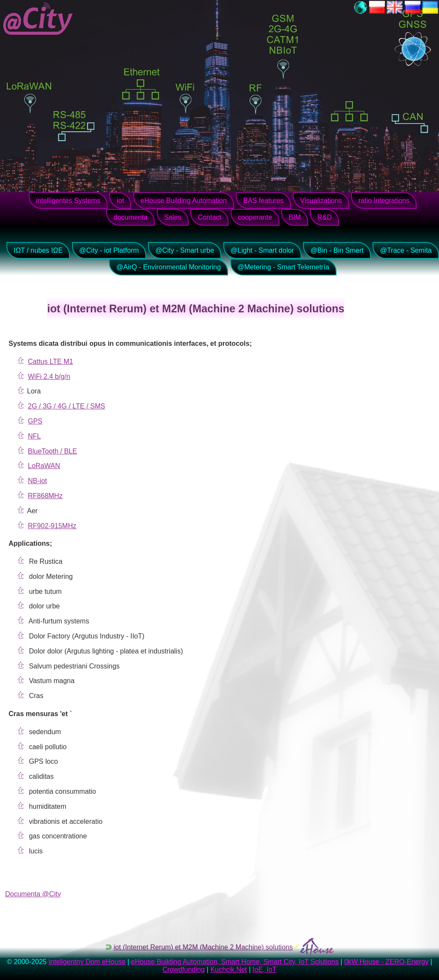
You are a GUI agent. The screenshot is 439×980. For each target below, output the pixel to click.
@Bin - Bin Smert (337, 250)
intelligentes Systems (68, 201)
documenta (131, 217)
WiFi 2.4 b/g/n (49, 377)
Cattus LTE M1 (51, 361)
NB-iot (37, 481)
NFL (34, 436)
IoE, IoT (265, 969)
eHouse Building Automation (184, 201)
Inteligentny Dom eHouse (87, 962)
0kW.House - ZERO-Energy (386, 962)
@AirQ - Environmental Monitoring (168, 267)
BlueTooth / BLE (53, 451)
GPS (35, 421)
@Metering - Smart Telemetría (283, 267)
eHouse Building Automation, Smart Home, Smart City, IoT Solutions (235, 962)
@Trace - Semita (406, 250)
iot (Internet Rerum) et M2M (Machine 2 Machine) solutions (203, 947)
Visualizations (321, 201)
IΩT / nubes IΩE (38, 250)
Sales (173, 217)
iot (120, 201)
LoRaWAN (44, 466)
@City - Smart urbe (185, 250)
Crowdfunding (184, 969)
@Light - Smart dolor (262, 250)
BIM (295, 217)
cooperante (255, 217)
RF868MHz (45, 496)
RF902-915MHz (52, 526)
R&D (325, 217)
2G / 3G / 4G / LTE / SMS (66, 406)
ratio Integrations (384, 201)
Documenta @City (33, 894)
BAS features (263, 201)
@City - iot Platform (109, 250)
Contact (209, 217)
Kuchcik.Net (229, 969)
